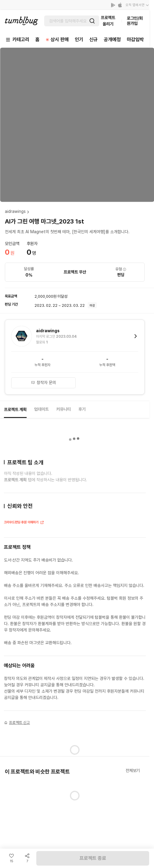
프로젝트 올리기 (108, 21)
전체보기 (133, 770)
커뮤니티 (64, 409)
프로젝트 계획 (15, 409)
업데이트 (41, 409)
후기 (82, 409)
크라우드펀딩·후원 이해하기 (24, 523)
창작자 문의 (43, 383)
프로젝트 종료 (93, 858)
